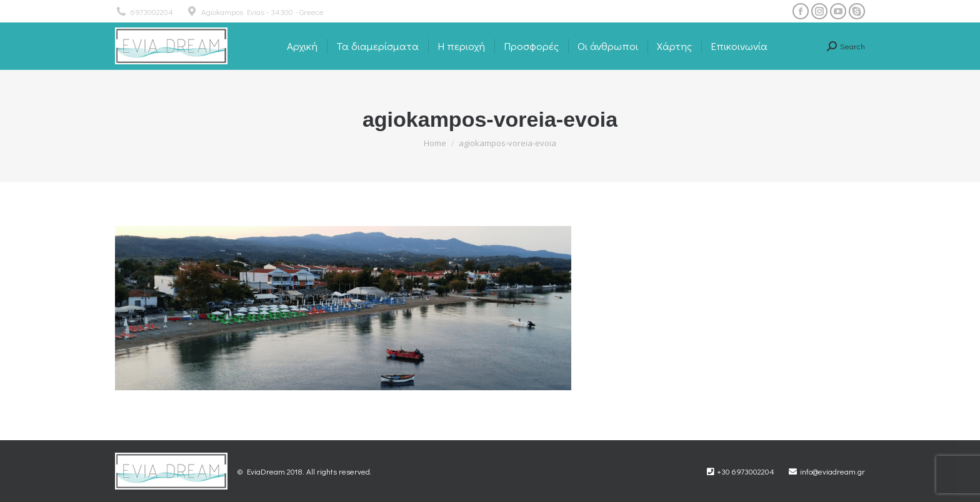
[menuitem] (302, 46)
